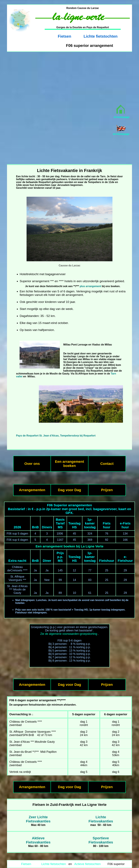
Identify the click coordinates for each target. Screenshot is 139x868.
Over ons (32, 464)
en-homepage (121, 134)
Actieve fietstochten (87, 864)
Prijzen (107, 490)
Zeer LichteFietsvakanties (38, 819)
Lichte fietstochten (101, 36)
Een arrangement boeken (70, 464)
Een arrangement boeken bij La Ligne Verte (69, 546)
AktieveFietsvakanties (38, 840)
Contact (107, 464)
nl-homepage (122, 117)
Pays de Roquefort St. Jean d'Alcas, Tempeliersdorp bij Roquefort (56, 436)
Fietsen (65, 36)
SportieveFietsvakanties (101, 840)
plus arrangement (91, 286)
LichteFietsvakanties (101, 819)
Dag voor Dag (69, 490)
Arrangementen (32, 490)
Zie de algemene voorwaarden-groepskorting (69, 634)
